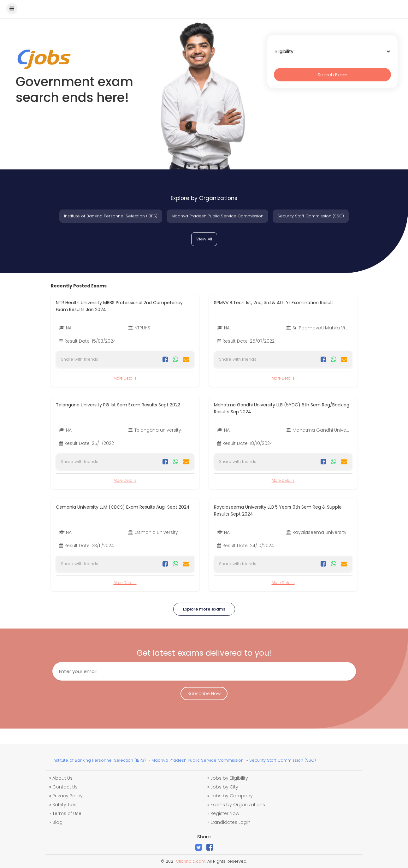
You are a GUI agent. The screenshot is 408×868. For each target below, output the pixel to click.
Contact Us (65, 787)
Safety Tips (64, 805)
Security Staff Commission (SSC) (311, 216)
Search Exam (332, 75)
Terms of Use (67, 813)
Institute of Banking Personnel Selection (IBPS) (111, 216)
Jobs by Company (232, 796)
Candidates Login (231, 822)
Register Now (225, 813)
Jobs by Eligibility (229, 778)
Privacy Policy (68, 796)
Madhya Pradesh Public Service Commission (217, 216)
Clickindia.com (191, 861)
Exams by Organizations (238, 805)
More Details (125, 378)
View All (204, 239)
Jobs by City (224, 787)
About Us (62, 778)
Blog (57, 822)
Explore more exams (204, 609)
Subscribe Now (204, 694)
